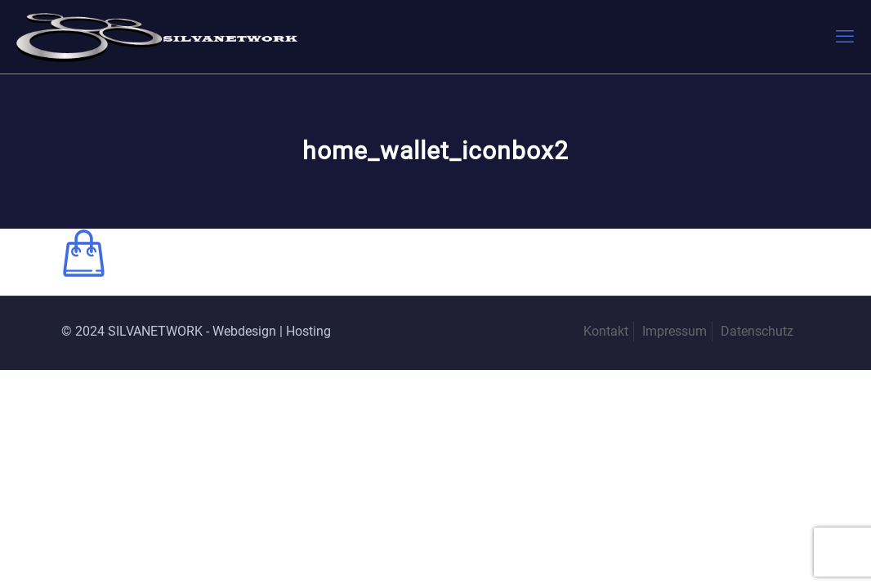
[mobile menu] (845, 37)
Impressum (674, 331)
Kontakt (606, 331)
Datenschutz (757, 331)
